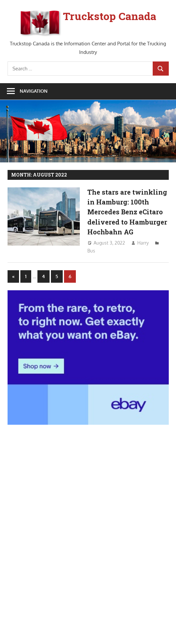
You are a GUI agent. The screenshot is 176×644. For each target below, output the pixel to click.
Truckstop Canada (110, 16)
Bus (91, 251)
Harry (143, 243)
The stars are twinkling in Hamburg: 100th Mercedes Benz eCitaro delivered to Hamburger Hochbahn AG (127, 212)
